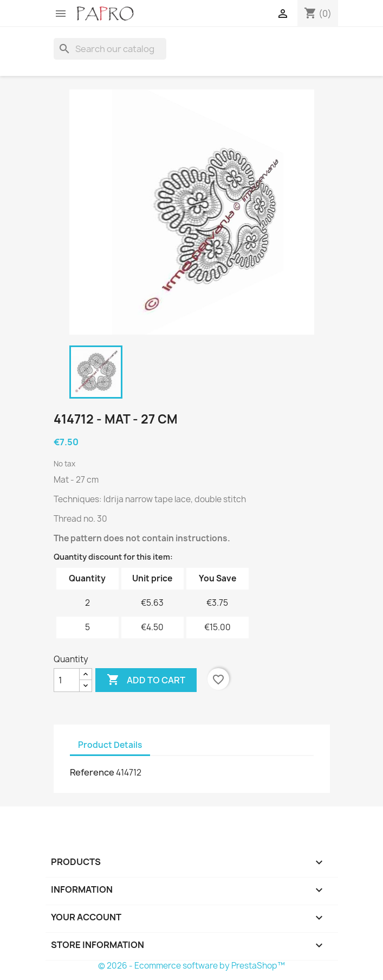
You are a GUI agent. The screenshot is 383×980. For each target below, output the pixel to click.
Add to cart (146, 680)
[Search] (110, 49)
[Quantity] (67, 680)
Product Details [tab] (110, 745)
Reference (92, 772)
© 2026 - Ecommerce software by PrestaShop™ (192, 966)
